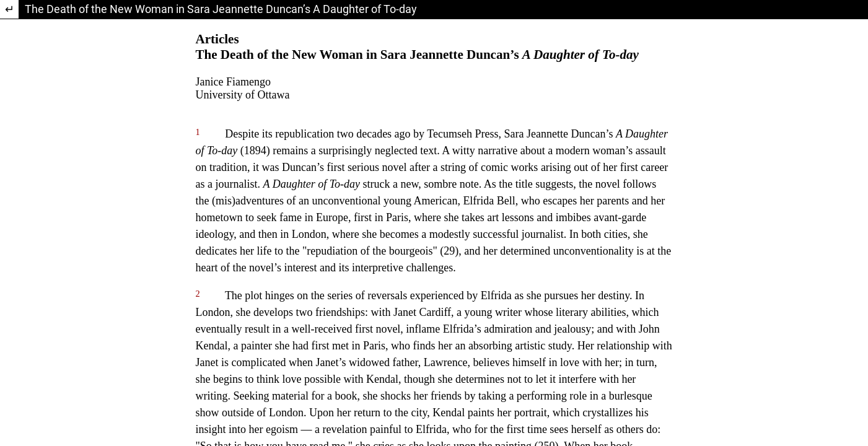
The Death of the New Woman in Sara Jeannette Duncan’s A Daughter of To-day (221, 9)
